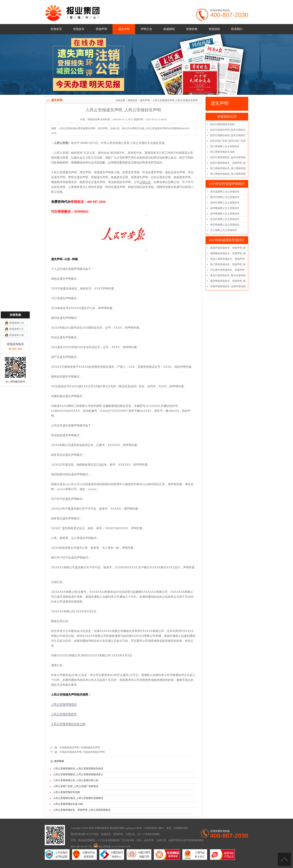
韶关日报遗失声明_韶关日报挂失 (228, 130)
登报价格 (192, 29)
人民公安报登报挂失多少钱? (68, 804)
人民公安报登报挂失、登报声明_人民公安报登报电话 (82, 810)
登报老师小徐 (16, 420)
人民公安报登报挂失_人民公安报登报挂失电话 (78, 769)
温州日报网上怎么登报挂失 (225, 203)
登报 (96, 834)
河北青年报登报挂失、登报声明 (227, 270)
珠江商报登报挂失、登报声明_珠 (228, 264)
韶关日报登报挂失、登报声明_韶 (228, 163)
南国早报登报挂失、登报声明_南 (228, 248)
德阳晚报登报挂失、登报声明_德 (228, 253)
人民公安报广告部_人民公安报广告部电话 (76, 786)
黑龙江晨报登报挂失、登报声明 (227, 259)
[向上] (284, 859)
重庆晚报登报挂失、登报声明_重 (228, 281)
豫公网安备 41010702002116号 (112, 847)
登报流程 (214, 29)
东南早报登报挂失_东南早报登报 (228, 286)
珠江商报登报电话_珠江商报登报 (228, 174)
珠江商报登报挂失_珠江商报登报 (228, 168)
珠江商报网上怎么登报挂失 (225, 146)
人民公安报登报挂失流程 (67, 792)
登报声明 (101, 29)
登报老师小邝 (16, 408)
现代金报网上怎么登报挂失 (225, 192)
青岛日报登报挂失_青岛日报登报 (228, 275)
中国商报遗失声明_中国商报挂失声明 (80, 748)
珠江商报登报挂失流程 (222, 152)
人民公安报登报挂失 (64, 714)
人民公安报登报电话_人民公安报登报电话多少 (78, 774)
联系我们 (237, 29)
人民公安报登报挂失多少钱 (68, 724)
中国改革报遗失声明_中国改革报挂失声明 (82, 752)
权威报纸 (169, 29)
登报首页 (56, 29)
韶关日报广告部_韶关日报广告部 (228, 141)
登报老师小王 (16, 414)
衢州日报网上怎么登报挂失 (225, 197)
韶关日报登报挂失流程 (222, 124)
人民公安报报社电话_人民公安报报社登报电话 (78, 798)
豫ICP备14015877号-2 (82, 847)
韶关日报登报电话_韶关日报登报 (228, 157)
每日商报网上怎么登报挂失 (225, 225)
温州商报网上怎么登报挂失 (225, 214)
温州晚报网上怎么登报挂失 (225, 208)
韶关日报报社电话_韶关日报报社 (228, 135)
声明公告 (146, 29)
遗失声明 (124, 29)
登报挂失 (79, 29)
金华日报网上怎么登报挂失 (225, 219)
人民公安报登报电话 (64, 704)
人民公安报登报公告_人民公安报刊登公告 (76, 780)
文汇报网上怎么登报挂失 (224, 230)
